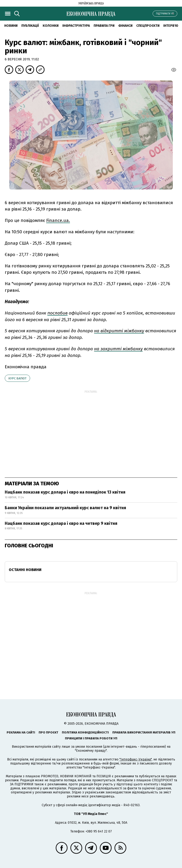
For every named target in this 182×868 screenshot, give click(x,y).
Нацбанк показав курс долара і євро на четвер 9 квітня (61, 523)
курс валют (17, 378)
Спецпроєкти (148, 26)
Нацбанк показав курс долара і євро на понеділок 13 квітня (65, 492)
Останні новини (25, 570)
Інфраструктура (76, 26)
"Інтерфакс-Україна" (136, 759)
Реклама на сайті (21, 732)
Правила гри (104, 26)
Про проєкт (48, 732)
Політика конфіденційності (85, 732)
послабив (57, 313)
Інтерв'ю (171, 26)
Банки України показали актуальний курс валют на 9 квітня (65, 508)
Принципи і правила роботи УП (91, 738)
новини (11, 26)
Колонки (51, 26)
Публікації (30, 26)
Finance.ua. (58, 220)
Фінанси (125, 26)
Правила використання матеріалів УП (144, 732)
